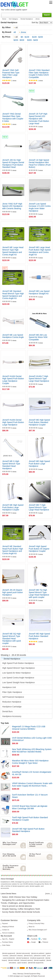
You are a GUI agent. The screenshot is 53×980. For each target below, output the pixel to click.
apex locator (22, 963)
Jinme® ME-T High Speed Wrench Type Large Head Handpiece (39, 507)
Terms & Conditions (8, 933)
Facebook (34, 939)
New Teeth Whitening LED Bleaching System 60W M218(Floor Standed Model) (32, 750)
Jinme (38, 19)
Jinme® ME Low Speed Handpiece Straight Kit (39, 292)
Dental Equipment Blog (32, 974)
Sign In (4, 939)
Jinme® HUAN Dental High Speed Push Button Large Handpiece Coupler (13, 380)
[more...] (48, 894)
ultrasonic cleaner (16, 956)
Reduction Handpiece (12, 702)
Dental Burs (8, 711)
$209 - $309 (19, 40)
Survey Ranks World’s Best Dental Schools (21, 912)
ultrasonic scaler (40, 956)
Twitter (45, 939)
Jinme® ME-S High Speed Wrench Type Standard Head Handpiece (11, 465)
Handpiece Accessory (12, 716)
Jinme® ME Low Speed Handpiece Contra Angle (13, 336)
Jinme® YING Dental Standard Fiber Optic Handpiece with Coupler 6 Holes (13, 117)
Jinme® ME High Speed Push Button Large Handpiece (39, 464)
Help (14, 974)
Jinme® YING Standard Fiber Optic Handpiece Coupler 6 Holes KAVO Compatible (39, 74)
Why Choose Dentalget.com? (38, 930)
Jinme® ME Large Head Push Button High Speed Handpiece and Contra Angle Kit (40, 251)
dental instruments (23, 953)
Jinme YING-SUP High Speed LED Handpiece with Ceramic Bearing (12, 206)
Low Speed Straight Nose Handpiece (19, 682)
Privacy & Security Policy (37, 924)
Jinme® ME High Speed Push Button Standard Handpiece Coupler (39, 422)
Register (12, 939)
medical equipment (37, 958)
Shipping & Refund (8, 927)
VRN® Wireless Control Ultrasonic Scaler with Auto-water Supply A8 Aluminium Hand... (32, 785)
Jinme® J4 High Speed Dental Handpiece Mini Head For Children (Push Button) (40, 164)
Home (4, 19)
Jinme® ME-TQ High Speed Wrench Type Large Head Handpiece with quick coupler (39, 594)
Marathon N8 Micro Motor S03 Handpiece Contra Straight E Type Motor (30, 762)
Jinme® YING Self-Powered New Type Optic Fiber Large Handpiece (11, 74)
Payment (5, 924)
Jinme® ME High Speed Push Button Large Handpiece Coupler (13, 507)
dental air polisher (38, 953)
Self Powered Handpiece (13, 697)
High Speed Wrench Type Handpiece (19, 668)
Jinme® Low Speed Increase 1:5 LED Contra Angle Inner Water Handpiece (40, 207)
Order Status (6, 945)
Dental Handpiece (27, 19)
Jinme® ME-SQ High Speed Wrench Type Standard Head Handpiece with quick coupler (12, 638)
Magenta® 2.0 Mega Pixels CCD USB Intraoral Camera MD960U (29, 728)
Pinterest (45, 942)
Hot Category (13, 19)
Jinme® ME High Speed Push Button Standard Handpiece (39, 636)
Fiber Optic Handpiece (12, 692)
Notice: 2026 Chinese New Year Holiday (20, 897)
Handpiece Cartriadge (12, 707)
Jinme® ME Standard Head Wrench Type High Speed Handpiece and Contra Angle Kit (13, 295)
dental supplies (40, 960)
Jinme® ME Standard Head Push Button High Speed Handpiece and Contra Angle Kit (13, 550)
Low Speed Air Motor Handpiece (17, 673)
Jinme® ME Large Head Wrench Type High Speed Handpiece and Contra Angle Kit (13, 251)
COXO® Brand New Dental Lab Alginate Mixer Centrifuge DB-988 (30, 807)
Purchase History (7, 942)
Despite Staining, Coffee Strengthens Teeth (21, 909)
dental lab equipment (36, 963)
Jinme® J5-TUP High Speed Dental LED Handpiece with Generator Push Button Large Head (39, 119)
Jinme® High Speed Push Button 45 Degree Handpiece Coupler (39, 549)
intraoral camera (26, 960)
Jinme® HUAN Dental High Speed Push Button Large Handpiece (13, 422)
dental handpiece (23, 958)
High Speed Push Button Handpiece (18, 663)
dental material (14, 960)
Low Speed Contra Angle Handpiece (19, 678)
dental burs (28, 956)
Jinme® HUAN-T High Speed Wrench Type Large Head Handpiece (39, 379)
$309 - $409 (33, 40)
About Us (32, 927)
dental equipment (9, 953)
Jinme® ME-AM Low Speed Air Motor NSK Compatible (38, 337)
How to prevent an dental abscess (17, 906)
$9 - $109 (25, 37)
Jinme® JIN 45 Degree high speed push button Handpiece (13, 592)
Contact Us (6, 930)
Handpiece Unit (9, 687)
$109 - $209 (38, 37)
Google (33, 942)
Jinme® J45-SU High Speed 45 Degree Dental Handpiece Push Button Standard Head (13, 164)
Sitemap (20, 974)
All (15, 32)
